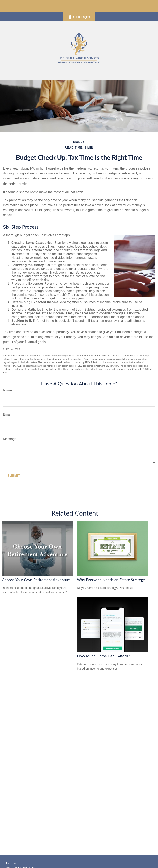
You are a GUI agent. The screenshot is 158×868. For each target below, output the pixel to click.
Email (7, 415)
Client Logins (79, 17)
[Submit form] (14, 476)
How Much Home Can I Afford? (103, 656)
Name (8, 390)
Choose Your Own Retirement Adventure (36, 580)
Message (10, 439)
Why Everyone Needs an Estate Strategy (111, 580)
